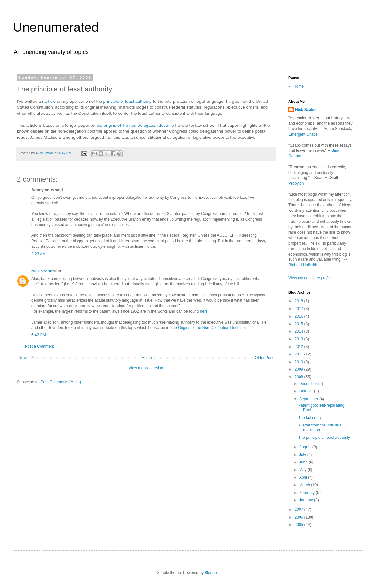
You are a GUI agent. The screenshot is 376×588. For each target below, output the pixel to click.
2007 (300, 510)
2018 (300, 301)
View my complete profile (310, 278)
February (307, 493)
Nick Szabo (42, 271)
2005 (300, 525)
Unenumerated (56, 27)
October (307, 391)
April (304, 477)
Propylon (296, 183)
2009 (300, 369)
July (303, 455)
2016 (300, 316)
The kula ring (309, 418)
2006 (300, 517)
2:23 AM (39, 254)
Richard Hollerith (303, 265)
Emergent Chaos (303, 134)
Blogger (211, 573)
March (305, 485)
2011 (300, 354)
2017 (300, 309)
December (309, 384)
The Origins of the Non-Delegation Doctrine (207, 328)
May (303, 470)
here (204, 311)
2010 (300, 362)
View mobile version (146, 368)
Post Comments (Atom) (61, 382)
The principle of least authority (324, 438)
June (304, 462)
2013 (300, 339)
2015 (300, 324)
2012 (300, 347)
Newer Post (29, 358)
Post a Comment (39, 346)
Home (147, 358)
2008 (300, 377)
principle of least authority (127, 101)
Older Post (264, 358)
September (309, 399)
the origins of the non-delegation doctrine (135, 125)
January (307, 500)
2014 (300, 331)
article (50, 101)
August (306, 447)
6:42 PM (39, 335)
